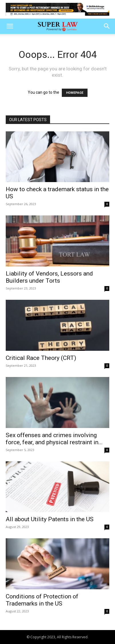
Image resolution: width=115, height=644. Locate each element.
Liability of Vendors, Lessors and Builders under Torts (49, 277)
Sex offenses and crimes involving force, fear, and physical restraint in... (54, 439)
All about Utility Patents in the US (50, 519)
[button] (10, 26)
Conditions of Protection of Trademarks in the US (42, 600)
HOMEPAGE (75, 93)
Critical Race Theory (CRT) (41, 358)
